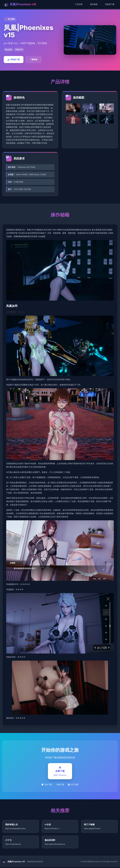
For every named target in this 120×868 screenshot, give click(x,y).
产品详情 (79, 4)
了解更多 (34, 59)
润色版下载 (110, 4)
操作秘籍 (94, 4)
